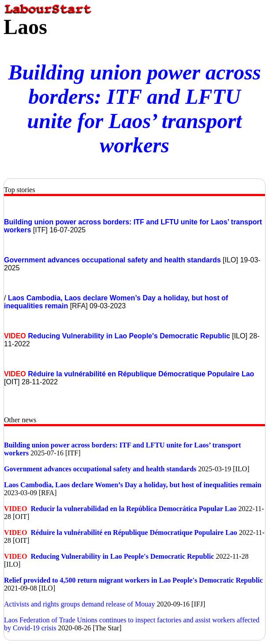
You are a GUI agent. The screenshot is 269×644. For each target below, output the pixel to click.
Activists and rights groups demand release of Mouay (80, 604)
